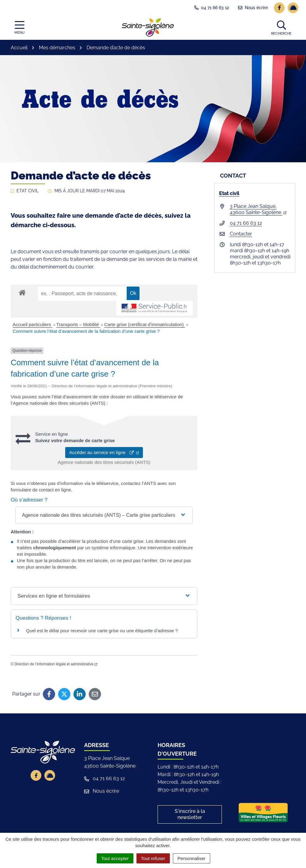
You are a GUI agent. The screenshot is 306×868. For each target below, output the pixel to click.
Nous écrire (102, 791)
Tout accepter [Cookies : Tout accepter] (115, 858)
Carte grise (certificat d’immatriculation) (144, 324)
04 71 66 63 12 (246, 223)
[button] (281, 28)
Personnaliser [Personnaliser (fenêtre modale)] (192, 858)
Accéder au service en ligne (104, 452)
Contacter (241, 234)
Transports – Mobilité (78, 324)
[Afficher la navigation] (19, 28)
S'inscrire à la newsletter (190, 814)
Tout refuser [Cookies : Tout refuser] (153, 858)
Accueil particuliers (33, 324)
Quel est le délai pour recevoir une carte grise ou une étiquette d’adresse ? (102, 631)
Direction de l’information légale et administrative (56, 664)
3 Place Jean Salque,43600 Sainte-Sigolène (258, 209)
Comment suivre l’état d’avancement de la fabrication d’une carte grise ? (86, 331)
